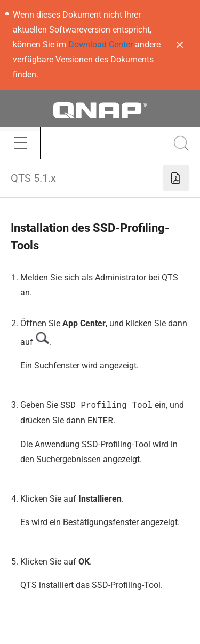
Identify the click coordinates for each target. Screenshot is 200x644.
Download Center (101, 45)
